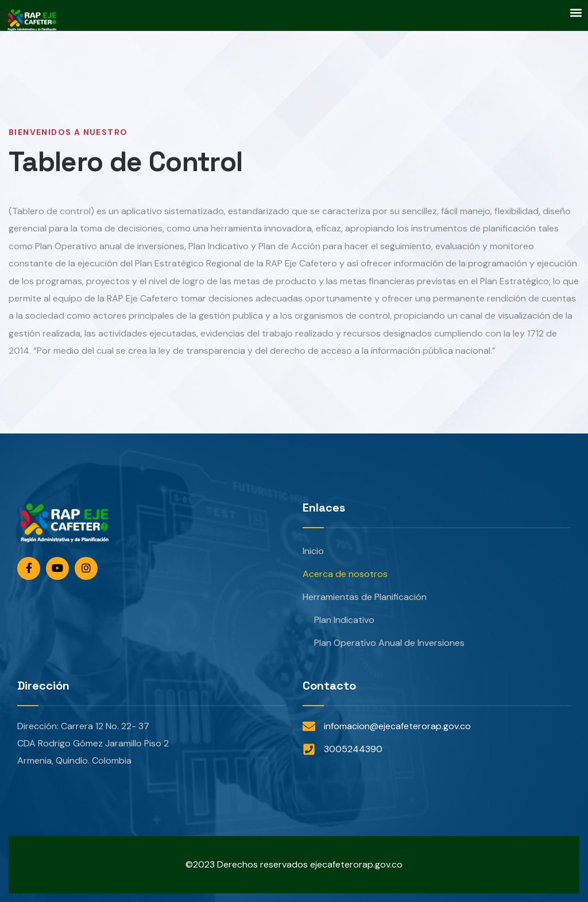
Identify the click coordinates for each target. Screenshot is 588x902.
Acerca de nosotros (345, 574)
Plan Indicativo (344, 620)
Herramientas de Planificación (365, 597)
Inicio (313, 551)
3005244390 (353, 749)
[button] (576, 12)
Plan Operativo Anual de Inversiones (389, 643)
